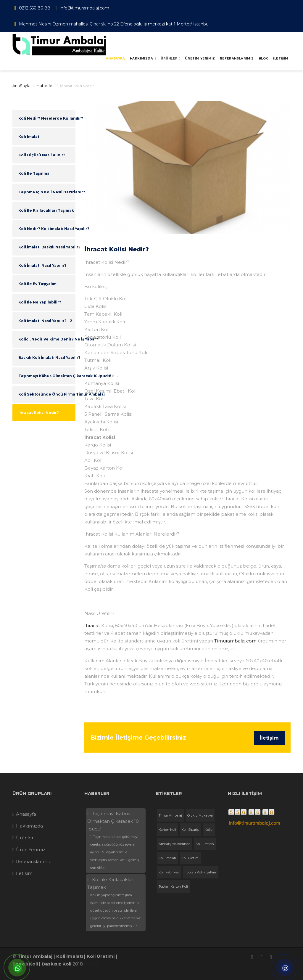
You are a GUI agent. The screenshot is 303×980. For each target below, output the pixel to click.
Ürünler (169, 58)
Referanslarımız (33, 861)
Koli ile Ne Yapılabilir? (40, 302)
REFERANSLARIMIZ (237, 58)
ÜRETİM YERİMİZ (200, 58)
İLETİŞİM (281, 58)
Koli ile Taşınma (34, 173)
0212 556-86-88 (35, 8)
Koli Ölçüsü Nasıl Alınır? (42, 155)
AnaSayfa (21, 86)
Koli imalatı (29, 137)
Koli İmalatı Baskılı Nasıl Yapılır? (47, 247)
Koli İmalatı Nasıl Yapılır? (42, 265)
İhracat (92, 625)
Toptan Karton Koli (173, 886)
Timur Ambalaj (170, 815)
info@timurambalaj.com (84, 8)
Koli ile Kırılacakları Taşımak (46, 210)
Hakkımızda (142, 58)
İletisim (24, 873)
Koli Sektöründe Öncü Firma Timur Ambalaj (47, 394)
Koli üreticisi (205, 844)
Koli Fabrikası (169, 872)
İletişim (269, 738)
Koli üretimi (190, 858)
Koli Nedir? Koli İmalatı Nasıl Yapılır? (47, 229)
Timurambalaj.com (235, 641)
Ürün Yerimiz (31, 850)
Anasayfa (116, 58)
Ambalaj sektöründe (174, 844)
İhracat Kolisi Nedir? (39, 413)
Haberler (45, 86)
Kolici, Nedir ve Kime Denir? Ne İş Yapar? (47, 339)
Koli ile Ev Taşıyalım (37, 284)
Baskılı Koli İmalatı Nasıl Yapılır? (47, 358)
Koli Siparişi (190, 830)
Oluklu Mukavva (200, 815)
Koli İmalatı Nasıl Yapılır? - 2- (46, 321)
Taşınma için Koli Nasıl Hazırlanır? (47, 192)
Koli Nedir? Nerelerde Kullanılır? (47, 118)
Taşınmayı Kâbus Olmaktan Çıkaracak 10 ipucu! (47, 376)
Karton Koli (167, 830)
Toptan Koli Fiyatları (200, 872)
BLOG (263, 58)
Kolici (209, 830)
